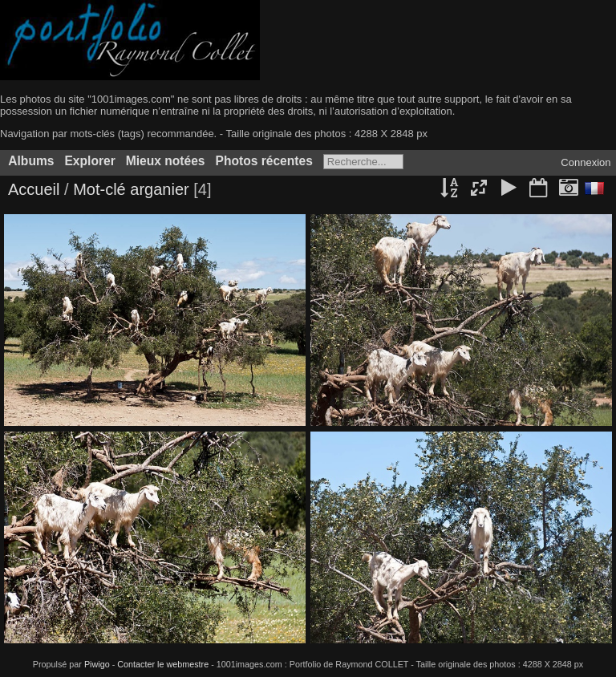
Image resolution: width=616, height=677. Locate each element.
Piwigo (97, 664)
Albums (31, 161)
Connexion (586, 162)
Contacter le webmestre (163, 664)
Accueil (34, 189)
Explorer (89, 161)
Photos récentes (264, 161)
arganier (159, 189)
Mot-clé (99, 189)
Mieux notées (166, 161)
